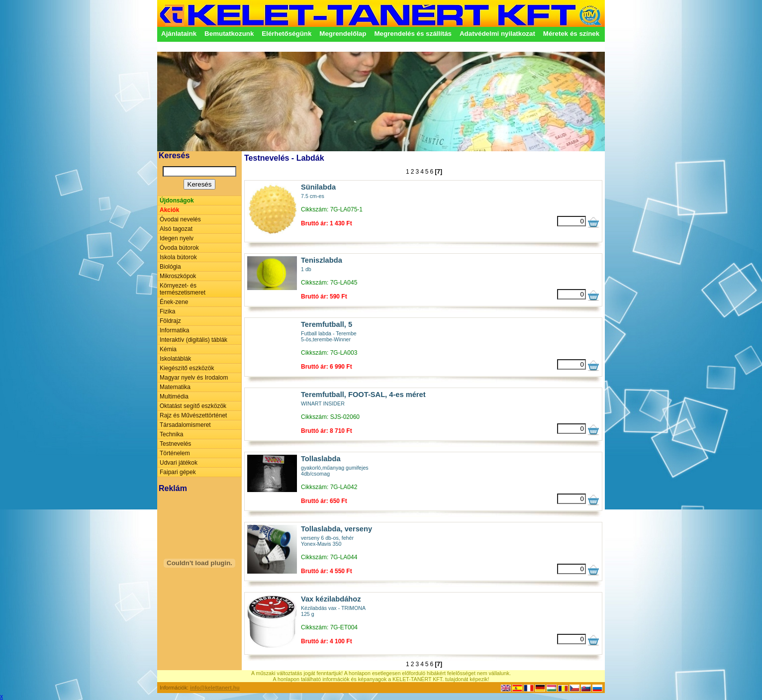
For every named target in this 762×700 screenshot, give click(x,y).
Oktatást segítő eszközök (193, 406)
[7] (438, 172)
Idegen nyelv (177, 238)
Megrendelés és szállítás (413, 34)
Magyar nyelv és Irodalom (194, 378)
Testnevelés (175, 444)
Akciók (169, 210)
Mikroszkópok (178, 276)
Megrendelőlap (343, 34)
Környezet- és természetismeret (183, 289)
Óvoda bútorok (179, 248)
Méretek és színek (571, 34)
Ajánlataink (179, 34)
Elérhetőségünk (286, 34)
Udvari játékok (179, 463)
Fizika (167, 311)
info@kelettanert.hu (215, 688)
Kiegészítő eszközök (187, 368)
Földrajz (170, 321)
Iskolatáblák (175, 359)
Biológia (170, 267)
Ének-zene (174, 302)
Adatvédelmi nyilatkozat (497, 34)
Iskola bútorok (178, 257)
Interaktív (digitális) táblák (193, 340)
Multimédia (174, 397)
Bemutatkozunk (229, 34)
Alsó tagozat (176, 229)
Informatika (174, 330)
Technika (171, 434)
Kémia (168, 349)
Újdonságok (177, 200)
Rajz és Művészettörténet (193, 415)
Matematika (175, 387)
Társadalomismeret (185, 425)
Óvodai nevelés (180, 219)
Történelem (175, 453)
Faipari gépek (178, 472)
